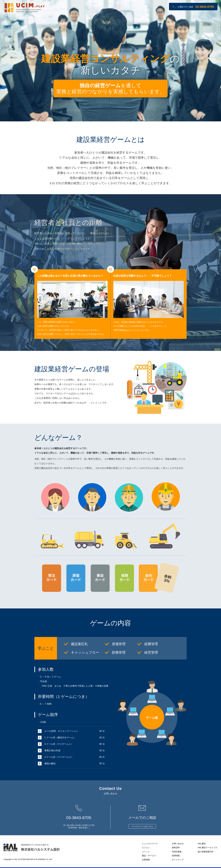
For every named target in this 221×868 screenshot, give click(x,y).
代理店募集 (177, 852)
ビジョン (146, 848)
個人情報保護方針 (206, 852)
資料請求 (176, 848)
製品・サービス (149, 856)
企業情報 (146, 860)
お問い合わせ (178, 844)
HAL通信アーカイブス (208, 848)
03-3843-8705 (205, 7)
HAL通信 (202, 844)
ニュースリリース (150, 844)
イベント (146, 852)
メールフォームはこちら (142, 826)
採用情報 (176, 856)
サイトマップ (178, 860)
